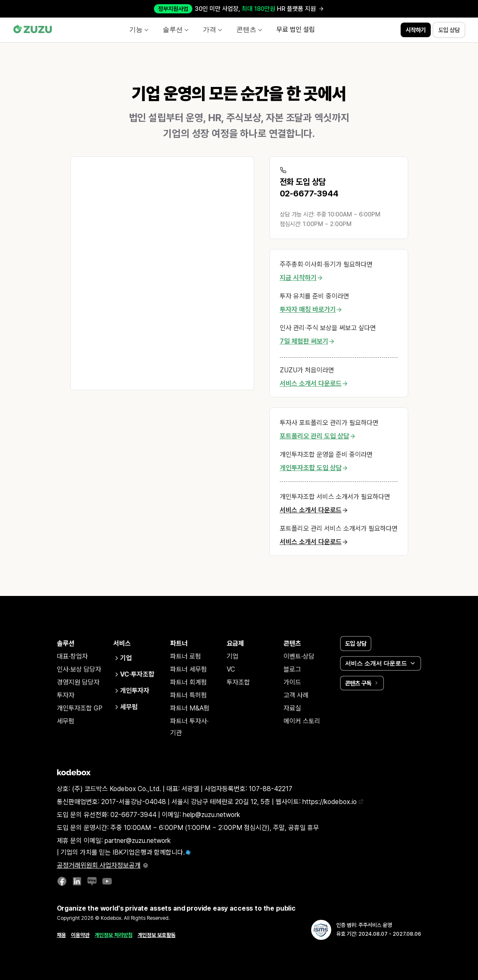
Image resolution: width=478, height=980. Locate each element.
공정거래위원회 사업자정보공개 (102, 865)
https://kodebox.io (333, 802)
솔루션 (176, 29)
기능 (139, 29)
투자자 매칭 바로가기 (311, 310)
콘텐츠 (250, 29)
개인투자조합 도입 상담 (314, 468)
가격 (213, 29)
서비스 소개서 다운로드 (314, 384)
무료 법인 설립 (296, 30)
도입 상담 (356, 643)
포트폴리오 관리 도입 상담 (318, 436)
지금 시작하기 (302, 278)
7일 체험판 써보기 (307, 341)
